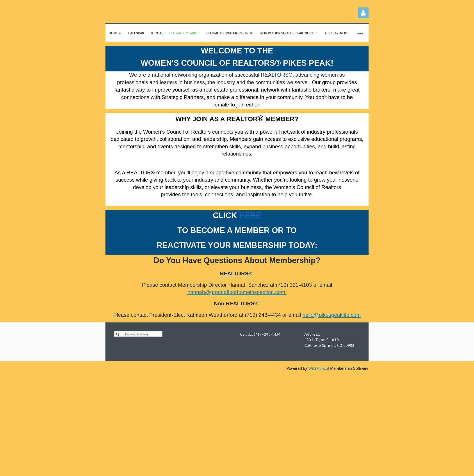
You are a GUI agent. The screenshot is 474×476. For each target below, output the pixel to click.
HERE (250, 215)
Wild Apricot (319, 368)
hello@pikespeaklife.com (331, 315)
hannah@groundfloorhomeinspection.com (237, 292)
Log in (363, 13)
